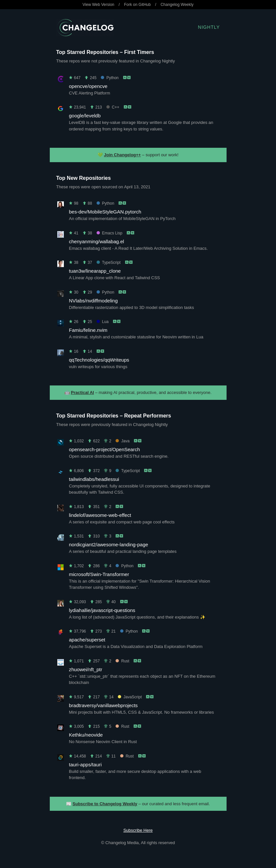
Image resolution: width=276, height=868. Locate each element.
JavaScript (130, 697)
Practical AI (83, 392)
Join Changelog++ (123, 155)
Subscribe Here (138, 830)
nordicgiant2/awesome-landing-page (109, 545)
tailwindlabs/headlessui (94, 479)
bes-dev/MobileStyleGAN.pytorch (105, 212)
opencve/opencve (88, 86)
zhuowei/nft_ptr (86, 669)
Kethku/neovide (86, 735)
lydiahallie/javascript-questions (102, 610)
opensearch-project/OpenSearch (105, 449)
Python (110, 78)
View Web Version (98, 5)
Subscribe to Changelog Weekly (105, 804)
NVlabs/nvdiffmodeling (93, 301)
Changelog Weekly (177, 5)
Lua (103, 322)
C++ (113, 107)
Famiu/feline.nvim (88, 330)
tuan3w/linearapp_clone (95, 271)
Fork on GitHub (137, 5)
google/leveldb (85, 116)
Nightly (209, 27)
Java (122, 441)
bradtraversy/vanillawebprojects (103, 705)
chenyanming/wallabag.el (97, 241)
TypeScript (109, 263)
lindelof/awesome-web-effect (100, 515)
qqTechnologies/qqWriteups (99, 360)
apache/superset (87, 640)
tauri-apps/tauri (85, 765)
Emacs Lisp (110, 233)
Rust (122, 661)
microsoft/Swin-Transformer (99, 574)
